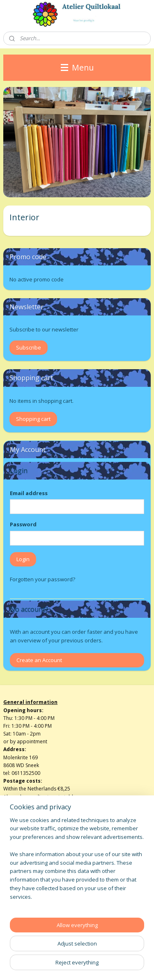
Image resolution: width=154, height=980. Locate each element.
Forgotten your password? (43, 579)
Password (23, 524)
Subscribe (29, 347)
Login (23, 559)
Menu (77, 67)
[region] (77, 862)
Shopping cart (33, 419)
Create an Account (39, 660)
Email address (29, 493)
